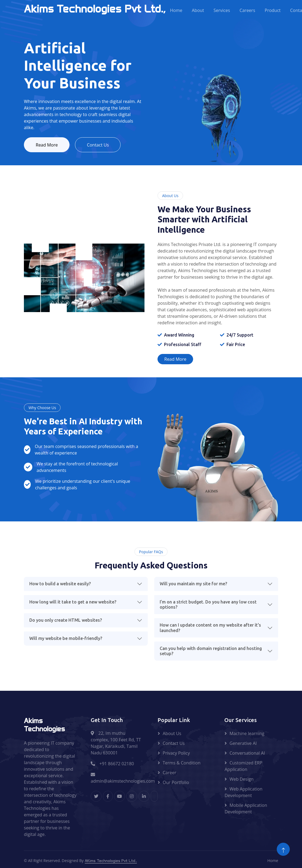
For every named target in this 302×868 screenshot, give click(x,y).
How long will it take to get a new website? (73, 603)
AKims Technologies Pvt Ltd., (111, 862)
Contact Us (102, 145)
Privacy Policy (176, 754)
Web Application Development (243, 793)
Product (273, 10)
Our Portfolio (176, 783)
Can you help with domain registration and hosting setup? (211, 652)
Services (222, 10)
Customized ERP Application (243, 767)
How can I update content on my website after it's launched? (210, 628)
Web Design (241, 780)
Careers (247, 10)
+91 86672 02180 (117, 764)
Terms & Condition (182, 764)
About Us (172, 734)
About (198, 10)
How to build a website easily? (60, 584)
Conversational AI (247, 754)
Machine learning (247, 734)
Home (176, 10)
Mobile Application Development (246, 809)
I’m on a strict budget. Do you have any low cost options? (208, 605)
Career (169, 773)
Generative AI (243, 744)
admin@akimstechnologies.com (123, 779)
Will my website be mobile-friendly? (66, 639)
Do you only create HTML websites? (66, 621)
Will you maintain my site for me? (193, 584)
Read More (48, 145)
